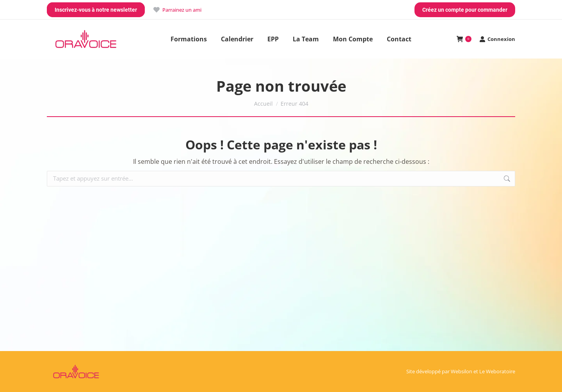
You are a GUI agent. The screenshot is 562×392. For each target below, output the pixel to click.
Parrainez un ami (177, 10)
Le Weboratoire (497, 371)
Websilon (462, 371)
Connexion (497, 39)
